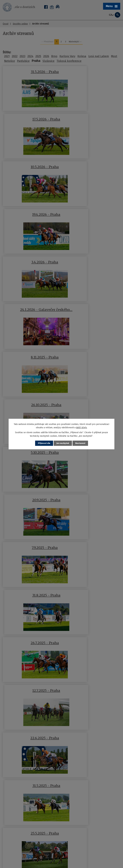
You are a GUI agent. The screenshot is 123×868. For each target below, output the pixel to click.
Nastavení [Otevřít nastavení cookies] (81, 443)
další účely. (82, 427)
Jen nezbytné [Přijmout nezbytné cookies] (63, 443)
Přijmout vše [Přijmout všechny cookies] (44, 443)
